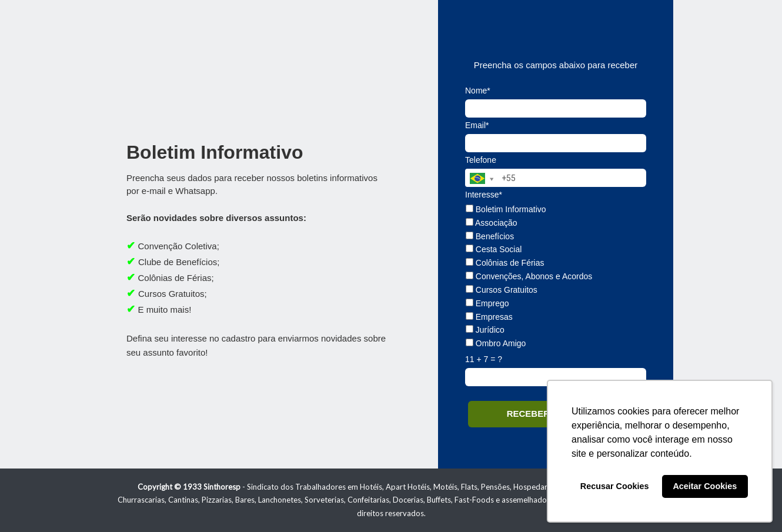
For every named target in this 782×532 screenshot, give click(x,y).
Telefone (481, 160)
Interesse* (484, 195)
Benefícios (490, 236)
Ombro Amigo (496, 343)
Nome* (478, 91)
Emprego (487, 303)
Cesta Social (494, 249)
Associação (492, 223)
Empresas (489, 317)
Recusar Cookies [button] (615, 486)
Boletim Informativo (506, 209)
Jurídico (485, 330)
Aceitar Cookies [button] (705, 486)
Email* (477, 125)
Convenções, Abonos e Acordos (529, 276)
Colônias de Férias (505, 263)
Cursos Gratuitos (502, 290)
